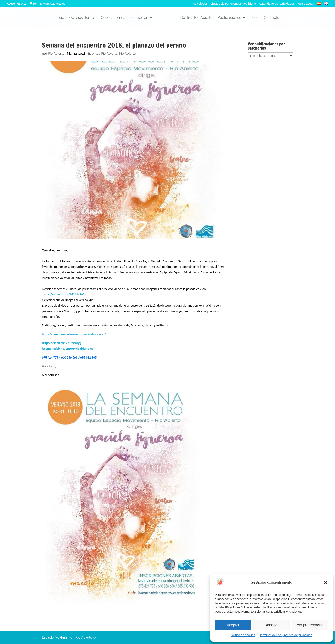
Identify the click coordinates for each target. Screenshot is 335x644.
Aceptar (233, 625)
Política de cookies (243, 635)
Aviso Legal (306, 4)
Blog (255, 18)
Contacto (271, 18)
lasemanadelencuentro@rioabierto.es (67, 349)
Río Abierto (56, 54)
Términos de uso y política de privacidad (286, 635)
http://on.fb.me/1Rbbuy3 (62, 343)
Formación (139, 18)
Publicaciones (229, 18)
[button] (326, 583)
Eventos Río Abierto (103, 54)
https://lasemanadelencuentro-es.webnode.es (73, 334)
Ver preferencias (310, 625)
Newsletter (200, 4)
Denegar (271, 625)
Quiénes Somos (82, 18)
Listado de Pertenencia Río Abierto (233, 4)
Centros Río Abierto (196, 18)
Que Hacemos (113, 18)
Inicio (60, 18)
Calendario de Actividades (277, 4)
